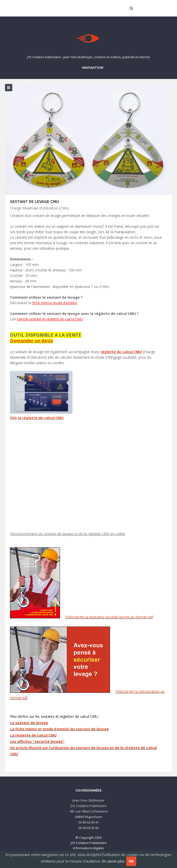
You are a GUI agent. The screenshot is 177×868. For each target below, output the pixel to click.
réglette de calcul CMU (121, 352)
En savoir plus (113, 861)
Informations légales (89, 848)
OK (131, 861)
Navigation (92, 67)
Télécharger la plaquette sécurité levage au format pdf (109, 617)
